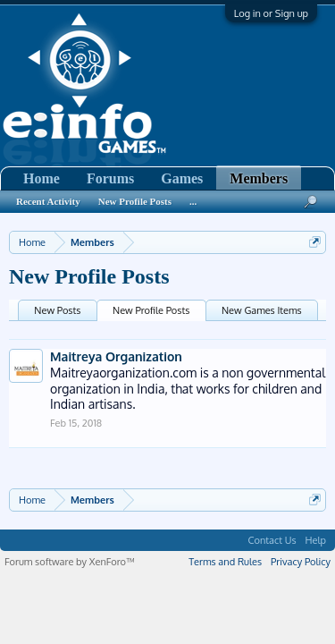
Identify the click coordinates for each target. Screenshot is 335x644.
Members (259, 178)
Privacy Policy (301, 562)
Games (182, 178)
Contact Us (272, 540)
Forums (110, 178)
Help (316, 540)
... (193, 201)
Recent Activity (48, 201)
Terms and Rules (225, 562)
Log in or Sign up (271, 13)
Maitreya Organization (116, 356)
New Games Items (262, 310)
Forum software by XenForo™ (70, 562)
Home (42, 178)
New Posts (57, 310)
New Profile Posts (151, 310)
